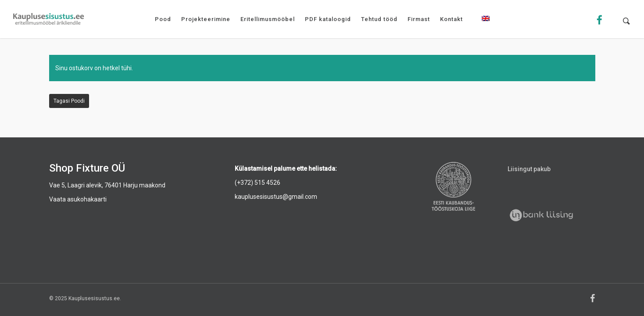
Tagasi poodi (69, 101)
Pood (163, 19)
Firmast (419, 19)
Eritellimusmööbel (268, 19)
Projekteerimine (206, 19)
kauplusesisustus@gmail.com (276, 197)
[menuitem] (486, 25)
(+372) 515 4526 (258, 183)
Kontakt (451, 19)
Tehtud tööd (379, 19)
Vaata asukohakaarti (78, 199)
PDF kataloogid (328, 19)
